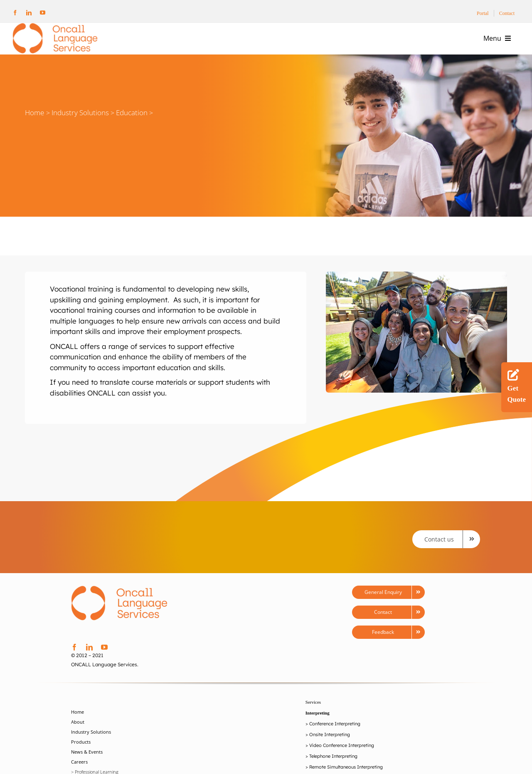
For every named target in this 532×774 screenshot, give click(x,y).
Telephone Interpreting (333, 756)
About (78, 722)
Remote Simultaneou (331, 767)
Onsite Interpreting (330, 734)
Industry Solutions (91, 732)
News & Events (87, 752)
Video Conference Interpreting (342, 745)
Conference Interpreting (335, 724)
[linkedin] (29, 13)
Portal (483, 13)
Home (34, 113)
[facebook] (15, 13)
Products (81, 742)
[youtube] (43, 13)
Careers (79, 762)
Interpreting (318, 713)
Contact (507, 13)
